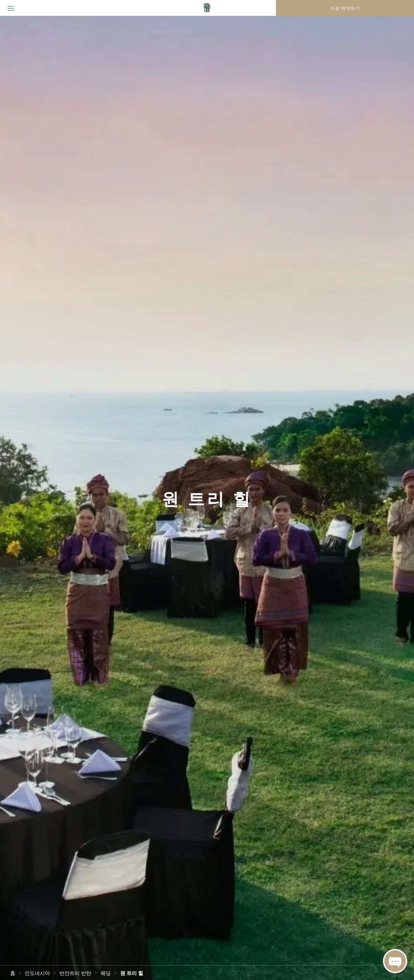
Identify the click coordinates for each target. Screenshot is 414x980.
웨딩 (106, 973)
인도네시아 (37, 973)
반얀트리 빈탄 (75, 973)
